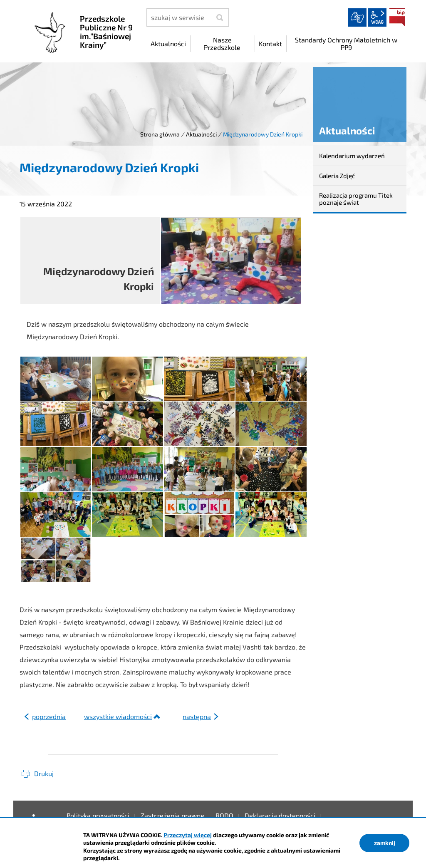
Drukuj (44, 773)
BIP (397, 17)
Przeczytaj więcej (188, 835)
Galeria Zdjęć (337, 176)
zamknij (385, 843)
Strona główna (160, 134)
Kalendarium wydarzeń (352, 156)
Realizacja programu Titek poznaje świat (356, 199)
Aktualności (201, 134)
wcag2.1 (377, 17)
